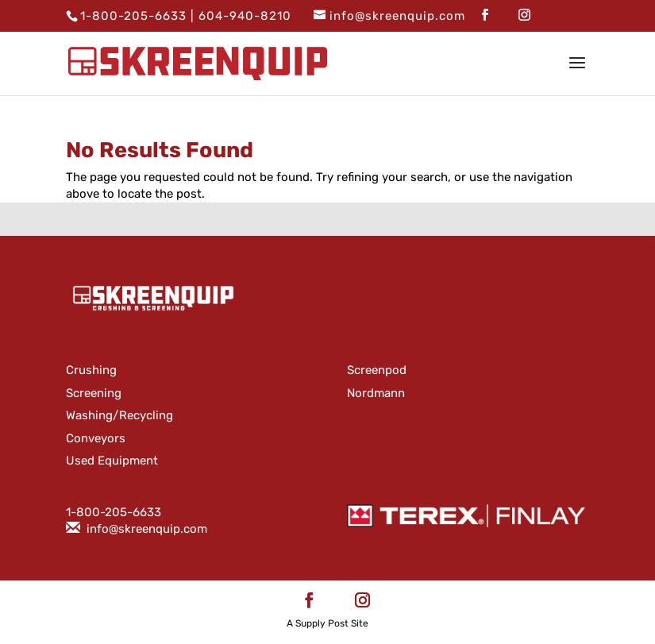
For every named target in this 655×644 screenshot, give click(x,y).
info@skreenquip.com (147, 529)
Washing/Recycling (119, 415)
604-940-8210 (245, 16)
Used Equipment (112, 461)
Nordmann (376, 393)
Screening (94, 393)
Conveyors (96, 438)
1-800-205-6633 (133, 16)
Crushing (91, 370)
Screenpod (377, 370)
